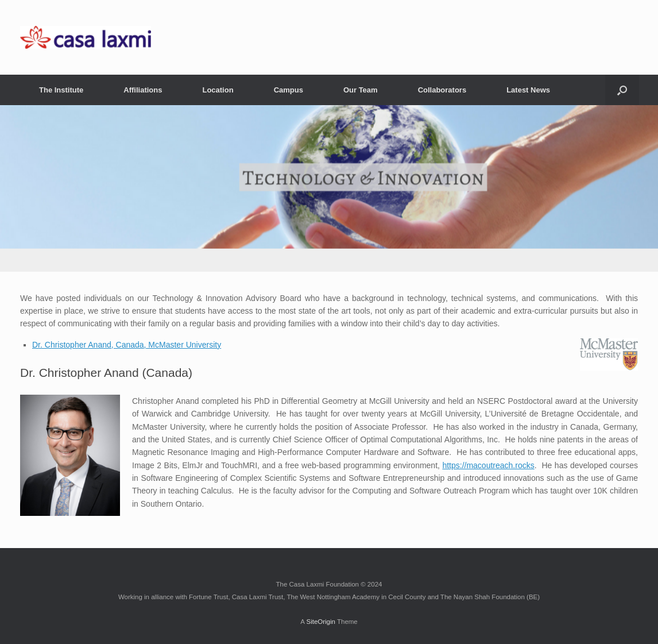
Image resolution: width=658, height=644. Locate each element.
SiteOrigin (321, 622)
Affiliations (143, 90)
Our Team (361, 90)
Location (218, 90)
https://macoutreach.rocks (488, 465)
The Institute (61, 90)
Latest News (528, 90)
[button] (622, 90)
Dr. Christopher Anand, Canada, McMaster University (127, 345)
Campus (289, 90)
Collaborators (442, 90)
